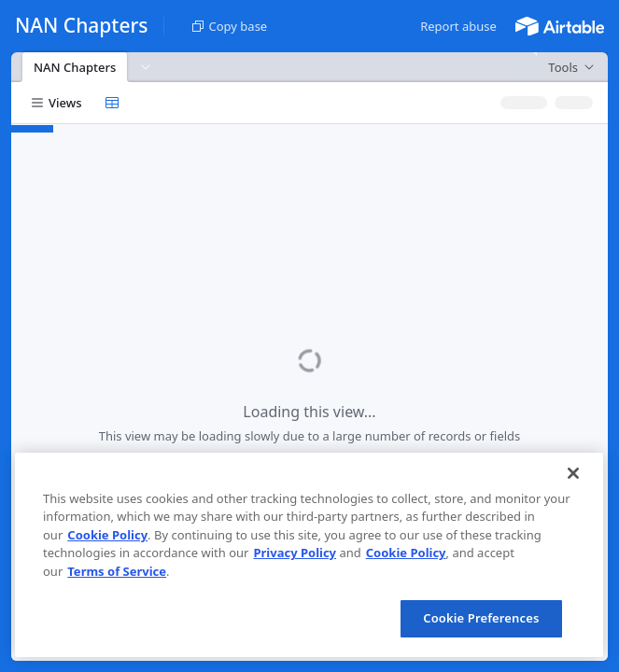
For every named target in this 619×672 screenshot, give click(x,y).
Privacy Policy (295, 553)
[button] (458, 26)
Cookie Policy (107, 535)
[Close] (573, 473)
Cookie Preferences (481, 618)
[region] (309, 555)
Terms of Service (117, 571)
